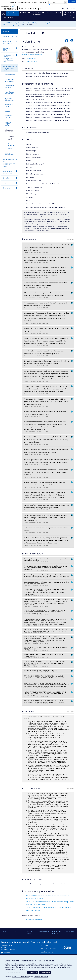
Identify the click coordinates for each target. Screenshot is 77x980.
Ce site (51, 5)
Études (16, 931)
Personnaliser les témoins (16, 973)
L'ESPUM (11, 23)
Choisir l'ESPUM (8, 37)
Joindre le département (10, 154)
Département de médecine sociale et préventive (29, 23)
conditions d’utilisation (41, 977)
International (44, 931)
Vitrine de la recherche (34, 920)
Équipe (5, 183)
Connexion (42, 2)
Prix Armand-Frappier (9, 117)
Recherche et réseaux (31, 932)
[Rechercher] (66, 2)
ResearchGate (32, 59)
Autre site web (32, 61)
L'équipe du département (51, 23)
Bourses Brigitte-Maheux (8, 124)
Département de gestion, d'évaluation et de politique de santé (8, 58)
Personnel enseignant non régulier (11, 146)
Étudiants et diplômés (57, 932)
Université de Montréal (9, 7)
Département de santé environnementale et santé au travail (9, 163)
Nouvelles (6, 178)
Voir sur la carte (8, 953)
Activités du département (10, 99)
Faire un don (69, 931)
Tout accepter (45, 973)
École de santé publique (30, 9)
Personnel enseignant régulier (13, 25)
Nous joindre (7, 188)
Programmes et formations (10, 80)
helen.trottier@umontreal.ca (32, 55)
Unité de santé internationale (8, 172)
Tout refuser (33, 973)
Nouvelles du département (10, 93)
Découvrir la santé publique (8, 42)
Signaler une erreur (47, 952)
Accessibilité (52, 949)
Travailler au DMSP (9, 105)
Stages (7, 111)
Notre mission (10, 75)
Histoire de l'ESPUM (7, 49)
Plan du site (44, 949)
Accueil (5, 23)
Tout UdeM (59, 5)
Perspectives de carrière (10, 86)
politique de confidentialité (20, 977)
